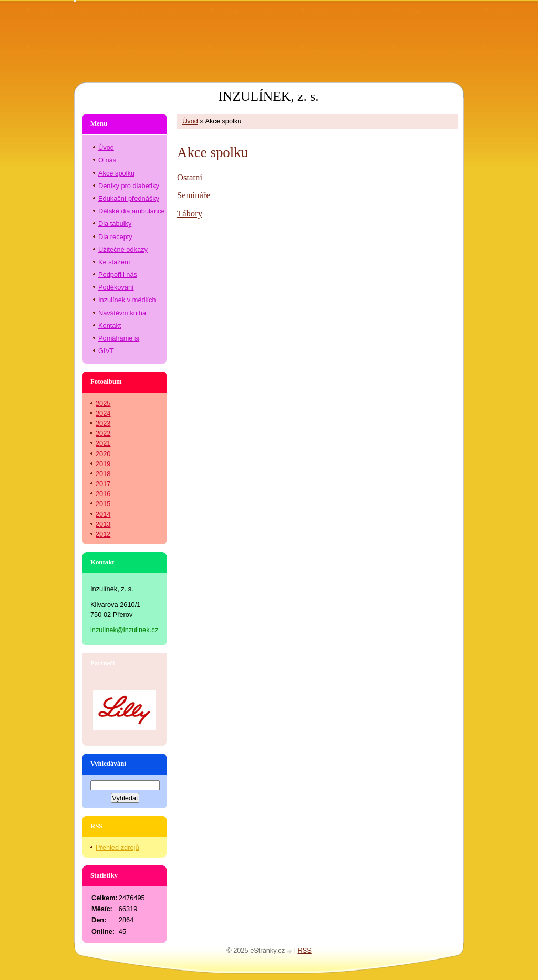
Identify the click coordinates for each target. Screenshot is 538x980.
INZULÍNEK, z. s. (268, 96)
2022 (103, 433)
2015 (103, 504)
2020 (103, 454)
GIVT (106, 351)
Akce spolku (116, 173)
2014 (103, 514)
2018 (103, 474)
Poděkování (116, 287)
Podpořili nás (118, 275)
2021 (103, 443)
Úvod (190, 121)
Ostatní (190, 177)
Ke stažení (114, 262)
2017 (103, 484)
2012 (103, 534)
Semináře (194, 195)
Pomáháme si (119, 338)
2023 (103, 423)
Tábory (190, 214)
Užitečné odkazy (123, 249)
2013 (103, 524)
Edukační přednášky (129, 198)
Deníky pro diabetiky (129, 186)
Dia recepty (115, 237)
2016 (103, 494)
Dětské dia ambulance (132, 211)
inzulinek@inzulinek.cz (124, 630)
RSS (305, 950)
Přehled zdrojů (117, 847)
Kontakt (110, 326)
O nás (107, 160)
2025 (103, 403)
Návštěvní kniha (122, 313)
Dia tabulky (115, 224)
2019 (103, 464)
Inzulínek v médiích (127, 300)
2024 (103, 413)
